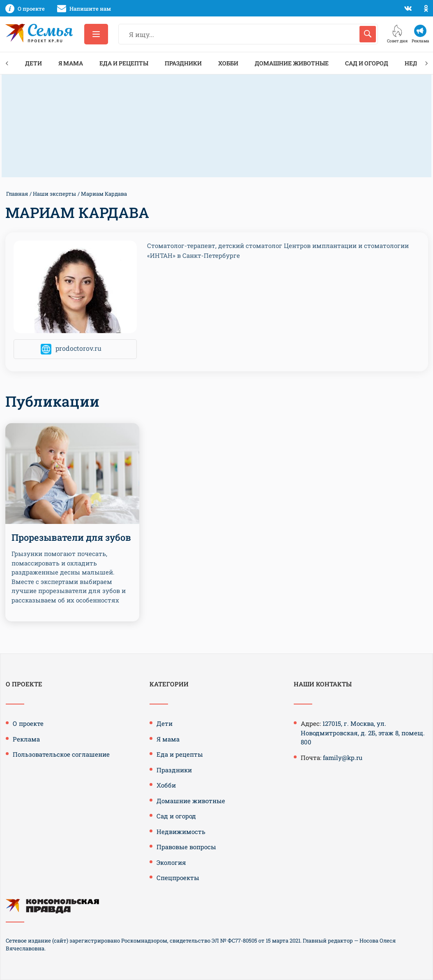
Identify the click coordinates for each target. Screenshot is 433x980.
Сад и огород (367, 63)
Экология (171, 862)
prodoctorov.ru (78, 349)
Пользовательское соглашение (61, 754)
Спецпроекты (178, 878)
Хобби (228, 63)
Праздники (183, 63)
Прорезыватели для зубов (71, 537)
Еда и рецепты (124, 63)
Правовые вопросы (186, 847)
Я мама (71, 63)
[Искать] (368, 34)
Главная (17, 194)
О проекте (28, 723)
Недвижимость (181, 832)
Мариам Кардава (104, 194)
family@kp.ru (343, 758)
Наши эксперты (54, 194)
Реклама (26, 739)
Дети (33, 63)
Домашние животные (292, 63)
